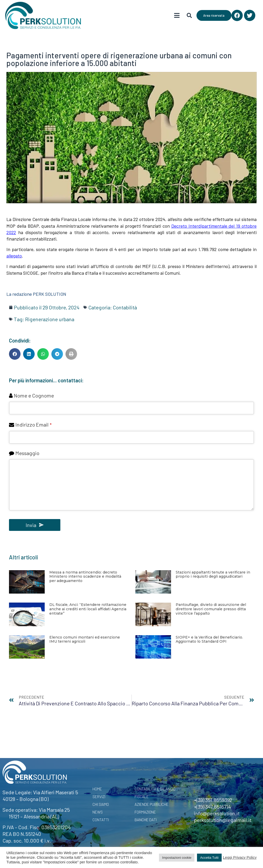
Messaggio (27, 453)
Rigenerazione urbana (50, 319)
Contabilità (125, 307)
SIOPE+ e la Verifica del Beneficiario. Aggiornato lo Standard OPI (209, 639)
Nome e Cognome (34, 395)
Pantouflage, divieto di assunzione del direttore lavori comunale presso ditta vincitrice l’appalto (211, 609)
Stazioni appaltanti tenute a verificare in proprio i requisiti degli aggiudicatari (213, 574)
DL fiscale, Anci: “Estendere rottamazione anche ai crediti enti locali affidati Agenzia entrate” (88, 609)
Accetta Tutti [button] (209, 858)
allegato (14, 256)
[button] (15, 354)
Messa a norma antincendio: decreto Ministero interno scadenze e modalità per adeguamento (85, 577)
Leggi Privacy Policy (240, 857)
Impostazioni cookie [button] (177, 858)
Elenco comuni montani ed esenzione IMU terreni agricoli (85, 639)
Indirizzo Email (34, 424)
